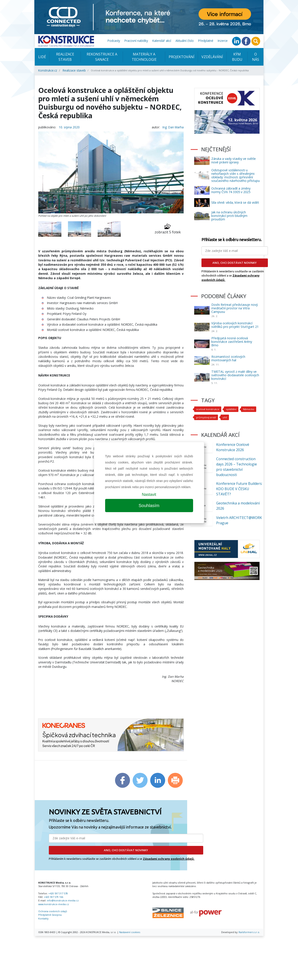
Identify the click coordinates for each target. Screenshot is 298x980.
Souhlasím (149, 506)
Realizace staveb (65, 57)
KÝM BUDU (237, 57)
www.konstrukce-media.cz (54, 904)
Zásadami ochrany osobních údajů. (169, 859)
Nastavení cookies (130, 932)
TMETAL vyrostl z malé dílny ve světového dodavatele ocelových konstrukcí (235, 375)
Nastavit (149, 495)
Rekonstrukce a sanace (102, 57)
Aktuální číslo (185, 41)
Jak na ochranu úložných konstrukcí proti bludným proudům (229, 216)
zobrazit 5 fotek (168, 229)
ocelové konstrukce (208, 409)
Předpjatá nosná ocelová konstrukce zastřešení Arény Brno (232, 342)
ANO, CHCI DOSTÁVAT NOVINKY (126, 850)
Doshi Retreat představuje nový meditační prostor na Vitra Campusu (235, 308)
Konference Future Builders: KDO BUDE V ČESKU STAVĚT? (239, 489)
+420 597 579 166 (53, 897)
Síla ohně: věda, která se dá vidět (235, 202)
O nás (256, 57)
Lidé (42, 57)
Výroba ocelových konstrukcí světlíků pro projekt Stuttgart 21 (235, 325)
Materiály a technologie (144, 57)
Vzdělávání (212, 57)
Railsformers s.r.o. (249, 932)
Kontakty (43, 918)
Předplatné (206, 41)
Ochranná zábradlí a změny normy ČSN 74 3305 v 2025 (231, 190)
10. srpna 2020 (69, 127)
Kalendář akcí (162, 41)
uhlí (225, 417)
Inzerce (223, 41)
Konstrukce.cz (48, 70)
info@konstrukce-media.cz (63, 900)
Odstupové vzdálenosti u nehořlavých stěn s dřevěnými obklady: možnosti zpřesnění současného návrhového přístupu (236, 175)
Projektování (182, 57)
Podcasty (114, 41)
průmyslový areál (206, 417)
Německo (249, 409)
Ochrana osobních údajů (53, 911)
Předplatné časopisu (50, 915)
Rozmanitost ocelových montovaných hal (228, 358)
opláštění (231, 409)
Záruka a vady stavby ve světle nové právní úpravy (234, 160)
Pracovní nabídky (136, 41)
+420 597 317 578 (58, 893)
